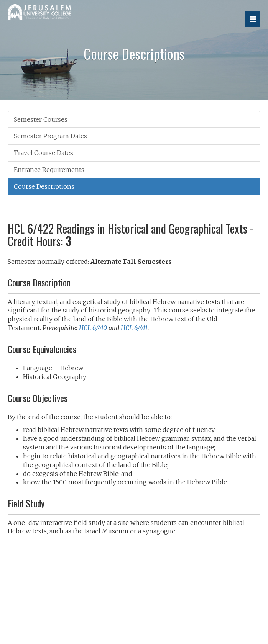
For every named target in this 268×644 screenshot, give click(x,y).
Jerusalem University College (56, 16)
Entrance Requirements (49, 170)
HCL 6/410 (93, 328)
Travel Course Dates (44, 153)
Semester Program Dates (50, 136)
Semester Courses (41, 119)
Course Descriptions (44, 186)
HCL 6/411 (134, 328)
